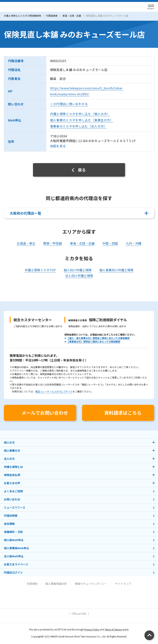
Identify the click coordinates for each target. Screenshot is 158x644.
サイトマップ (123, 584)
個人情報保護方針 (56, 584)
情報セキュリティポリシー (91, 584)
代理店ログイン (13, 572)
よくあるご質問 (13, 491)
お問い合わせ (12, 499)
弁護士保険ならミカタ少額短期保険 (22, 16)
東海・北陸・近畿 (72, 16)
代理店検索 (52, 16)
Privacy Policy (92, 629)
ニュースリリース (15, 507)
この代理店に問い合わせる (69, 104)
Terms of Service (113, 629)
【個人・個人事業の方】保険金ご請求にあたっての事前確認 (98, 338)
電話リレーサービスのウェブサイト (54, 391)
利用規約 (32, 584)
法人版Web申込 (14, 556)
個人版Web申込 (14, 540)
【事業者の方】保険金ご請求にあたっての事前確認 (94, 341)
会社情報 (9, 524)
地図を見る (58, 146)
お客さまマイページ (16, 564)
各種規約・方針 (13, 532)
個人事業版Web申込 (16, 548)
